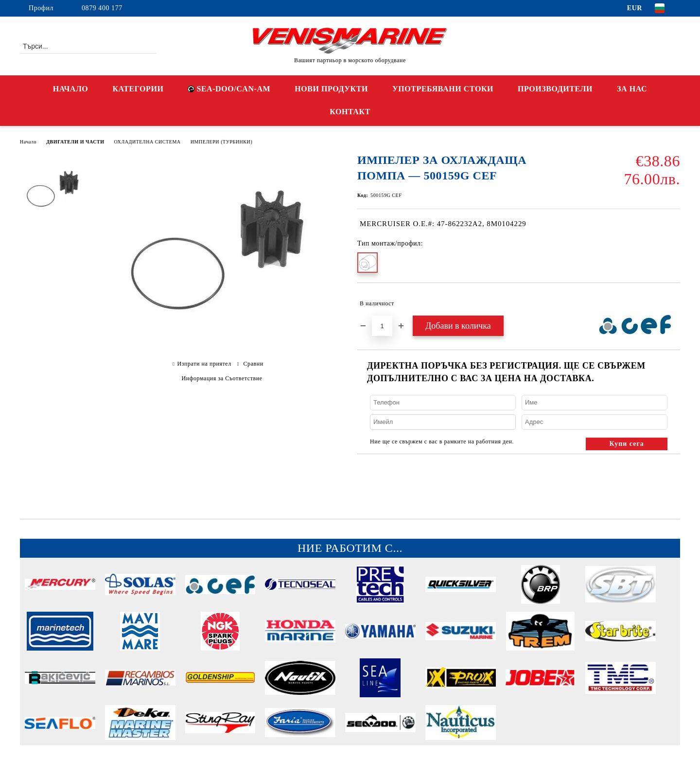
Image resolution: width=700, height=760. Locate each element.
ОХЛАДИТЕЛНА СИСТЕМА (148, 142)
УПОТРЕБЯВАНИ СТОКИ (443, 89)
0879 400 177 (102, 8)
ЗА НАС (632, 89)
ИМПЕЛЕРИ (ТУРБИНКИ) (222, 142)
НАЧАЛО (71, 89)
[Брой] (382, 326)
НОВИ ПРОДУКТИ (331, 89)
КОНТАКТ (350, 112)
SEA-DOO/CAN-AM (229, 89)
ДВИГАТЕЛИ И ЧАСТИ (75, 142)
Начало (28, 142)
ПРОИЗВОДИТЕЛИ (555, 89)
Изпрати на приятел (204, 364)
